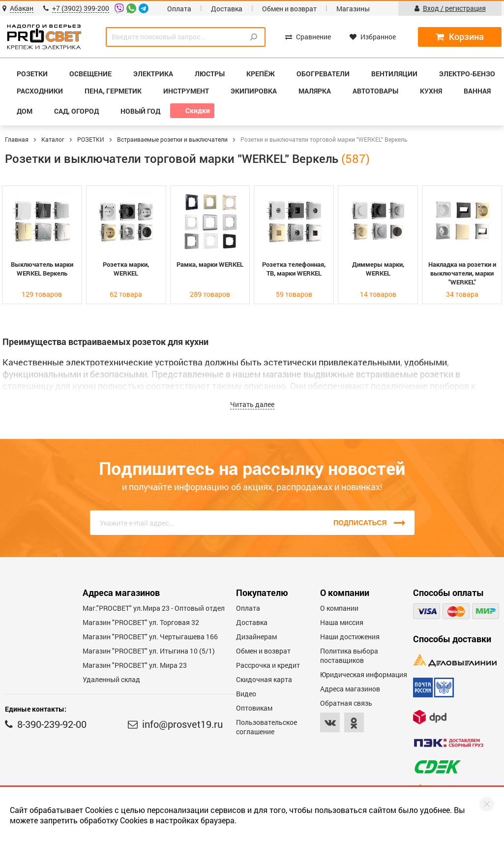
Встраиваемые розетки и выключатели (172, 139)
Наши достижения (350, 637)
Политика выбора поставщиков (349, 656)
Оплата (179, 9)
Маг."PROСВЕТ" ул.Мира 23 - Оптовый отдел (154, 608)
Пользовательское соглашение (267, 727)
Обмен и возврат (289, 9)
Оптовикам (254, 708)
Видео (246, 694)
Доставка (227, 9)
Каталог (53, 139)
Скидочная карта (264, 679)
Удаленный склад (111, 679)
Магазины (353, 9)
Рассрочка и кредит (268, 665)
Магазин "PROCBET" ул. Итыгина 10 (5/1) (149, 651)
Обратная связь (346, 703)
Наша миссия (342, 622)
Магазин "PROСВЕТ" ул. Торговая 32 (141, 622)
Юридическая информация (364, 674)
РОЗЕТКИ (91, 139)
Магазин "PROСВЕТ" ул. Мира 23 (135, 665)
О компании (339, 608)
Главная (17, 139)
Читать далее (252, 404)
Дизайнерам (256, 637)
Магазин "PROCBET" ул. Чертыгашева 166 (150, 637)
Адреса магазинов (350, 689)
